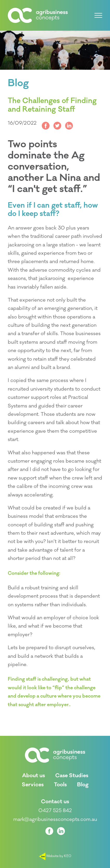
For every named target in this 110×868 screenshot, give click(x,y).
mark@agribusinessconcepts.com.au (55, 819)
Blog (18, 83)
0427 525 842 (55, 810)
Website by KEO (55, 856)
